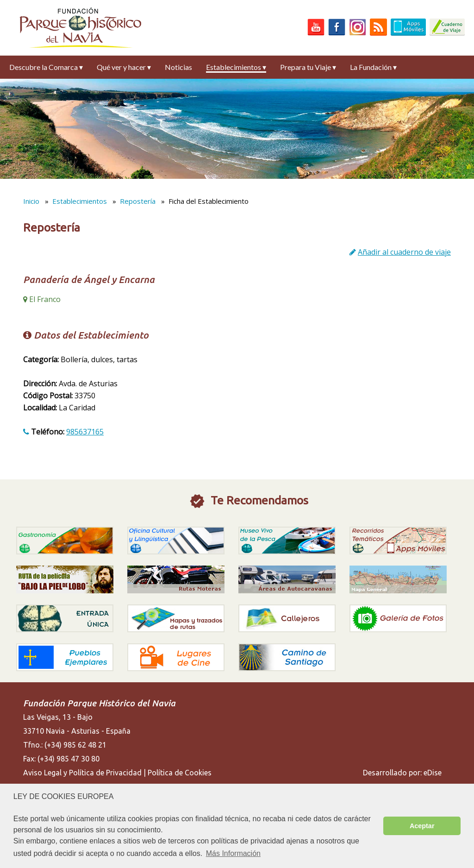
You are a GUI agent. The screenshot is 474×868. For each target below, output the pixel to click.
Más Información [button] (233, 853)
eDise (433, 773)
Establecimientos (236, 67)
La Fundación (373, 67)
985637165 (85, 432)
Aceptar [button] (422, 826)
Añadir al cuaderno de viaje (404, 252)
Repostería (138, 201)
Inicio (31, 201)
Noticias (178, 67)
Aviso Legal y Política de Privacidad (82, 773)
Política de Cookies (180, 773)
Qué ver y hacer (124, 67)
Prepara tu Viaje (308, 67)
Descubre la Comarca (46, 67)
